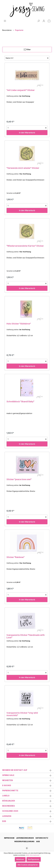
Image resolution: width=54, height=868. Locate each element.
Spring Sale (8, 775)
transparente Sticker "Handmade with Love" (26, 636)
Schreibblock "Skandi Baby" (20, 402)
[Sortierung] (27, 58)
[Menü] (5, 21)
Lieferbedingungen (25, 838)
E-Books (7, 785)
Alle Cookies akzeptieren (28, 865)
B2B (4, 821)
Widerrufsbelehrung (24, 841)
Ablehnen (20, 859)
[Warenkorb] (49, 21)
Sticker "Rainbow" (15, 557)
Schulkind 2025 (10, 811)
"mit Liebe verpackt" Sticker (21, 90)
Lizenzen (7, 816)
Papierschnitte (10, 791)
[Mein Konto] (44, 21)
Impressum (9, 838)
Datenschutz (42, 838)
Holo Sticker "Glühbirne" (19, 324)
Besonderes (9, 806)
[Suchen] (39, 21)
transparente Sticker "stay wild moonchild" (22, 714)
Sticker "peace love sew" (19, 479)
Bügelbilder (9, 801)
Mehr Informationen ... (33, 855)
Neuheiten (8, 780)
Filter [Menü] (27, 49)
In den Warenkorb (27, 133)
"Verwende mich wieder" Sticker (23, 168)
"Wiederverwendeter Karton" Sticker (25, 246)
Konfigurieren (34, 859)
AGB (38, 841)
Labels (6, 796)
